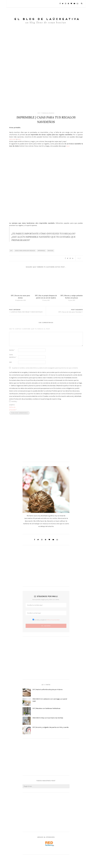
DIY (11, 251)
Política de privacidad (53, 620)
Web (10, 362)
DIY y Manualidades (46, 113)
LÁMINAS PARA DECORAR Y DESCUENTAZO (26, 312)
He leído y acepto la (13, 406)
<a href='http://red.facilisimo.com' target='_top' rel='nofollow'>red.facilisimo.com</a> (50, 844)
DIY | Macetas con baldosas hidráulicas (46, 708)
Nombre (12, 350)
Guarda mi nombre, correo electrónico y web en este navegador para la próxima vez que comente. (45, 368)
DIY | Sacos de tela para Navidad (71, 312)
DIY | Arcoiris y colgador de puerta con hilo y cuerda (50, 727)
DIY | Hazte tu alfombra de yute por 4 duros (48, 690)
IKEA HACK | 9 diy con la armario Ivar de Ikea (48, 718)
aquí (11, 139)
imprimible (41, 251)
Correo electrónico (13, 356)
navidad (51, 251)
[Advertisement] (46, 812)
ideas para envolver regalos (25, 251)
